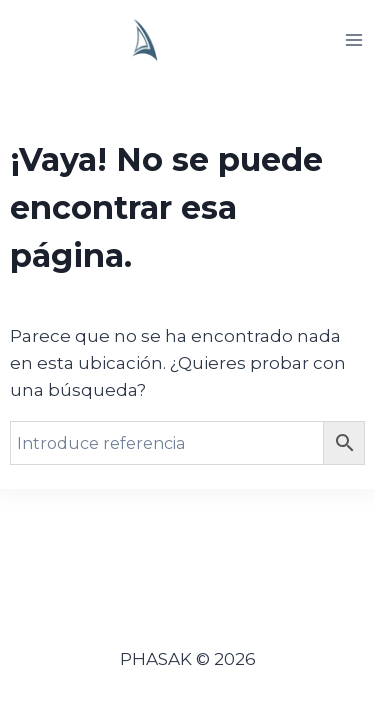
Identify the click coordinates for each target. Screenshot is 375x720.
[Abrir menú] (354, 39)
